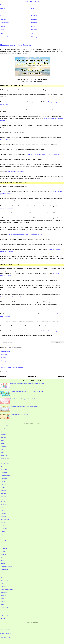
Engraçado (34, 16)
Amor (33, 5)
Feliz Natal (4, 522)
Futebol (3, 531)
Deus (33, 12)
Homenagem (4, 540)
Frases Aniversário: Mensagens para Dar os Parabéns (19, 409)
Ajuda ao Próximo (5, 426)
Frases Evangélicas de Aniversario (14, 416)
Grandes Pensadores (6, 537)
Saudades (34, 30)
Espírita (3, 499)
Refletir (2, 30)
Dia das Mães (5, 473)
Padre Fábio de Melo (6, 566)
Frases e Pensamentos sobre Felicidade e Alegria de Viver (25, 234)
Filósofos (3, 525)
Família (3, 511)
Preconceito (4, 578)
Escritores (3, 493)
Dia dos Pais (4, 479)
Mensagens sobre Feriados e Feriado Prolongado (45, 331)
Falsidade (34, 19)
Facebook (3, 19)
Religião (3, 587)
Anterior (3, 377)
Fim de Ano (4, 528)
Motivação (34, 23)
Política (33, 26)
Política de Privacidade (6, 634)
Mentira (3, 552)
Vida (33, 33)
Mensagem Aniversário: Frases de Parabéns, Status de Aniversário (22, 386)
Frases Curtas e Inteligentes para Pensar (12, 297)
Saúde (2, 33)
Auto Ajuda (4, 438)
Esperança (4, 496)
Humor (3, 543)
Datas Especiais (5, 12)
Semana (3, 601)
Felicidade (4, 517)
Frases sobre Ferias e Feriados (15, 172)
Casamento (4, 455)
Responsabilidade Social (7, 590)
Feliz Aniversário (5, 23)
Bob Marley (4, 446)
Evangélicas (4, 502)
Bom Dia (3, 8)
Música (3, 560)
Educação (3, 484)
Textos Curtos (4, 607)
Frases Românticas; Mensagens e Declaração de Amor (19, 401)
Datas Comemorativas (7, 461)
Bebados (3, 441)
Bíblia (2, 443)
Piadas (3, 572)
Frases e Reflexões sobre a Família (11, 140)
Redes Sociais (5, 581)
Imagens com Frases (12, 372)
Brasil (33, 8)
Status (3, 604)
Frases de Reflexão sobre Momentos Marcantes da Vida (43, 155)
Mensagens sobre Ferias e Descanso (16, 45)
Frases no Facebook (5, 626)
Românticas (4, 593)
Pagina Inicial (32, 377)
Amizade (3, 5)
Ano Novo (3, 435)
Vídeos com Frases (6, 37)
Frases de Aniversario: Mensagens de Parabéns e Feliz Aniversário (22, 393)
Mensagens (4, 549)
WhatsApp (34, 37)
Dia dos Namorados (6, 476)
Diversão (3, 481)
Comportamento (5, 458)
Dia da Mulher (5, 470)
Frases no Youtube (5, 630)
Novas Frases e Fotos (6, 637)
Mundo (3, 557)
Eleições (2, 16)
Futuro (3, 534)
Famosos (3, 514)
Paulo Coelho (4, 569)
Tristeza (3, 610)
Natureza (3, 26)
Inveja (2, 546)
